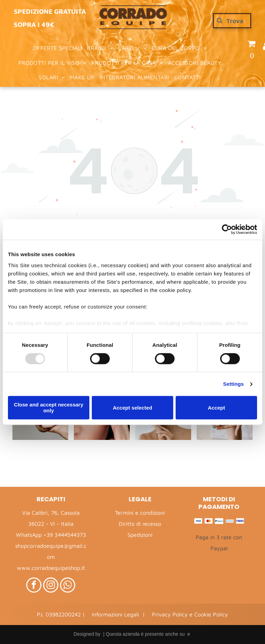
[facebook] (34, 586)
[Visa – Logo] (198, 521)
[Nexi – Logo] (240, 521)
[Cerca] (232, 21)
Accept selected (132, 408)
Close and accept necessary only (48, 408)
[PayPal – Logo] (219, 521)
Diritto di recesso (140, 524)
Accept (216, 408)
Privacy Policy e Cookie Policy (190, 614)
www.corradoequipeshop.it (51, 568)
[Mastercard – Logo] (209, 521)
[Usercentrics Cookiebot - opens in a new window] (227, 229)
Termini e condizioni (140, 513)
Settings (234, 384)
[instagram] (51, 586)
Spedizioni (140, 535)
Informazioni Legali (115, 614)
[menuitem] (58, 48)
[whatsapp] (68, 586)
